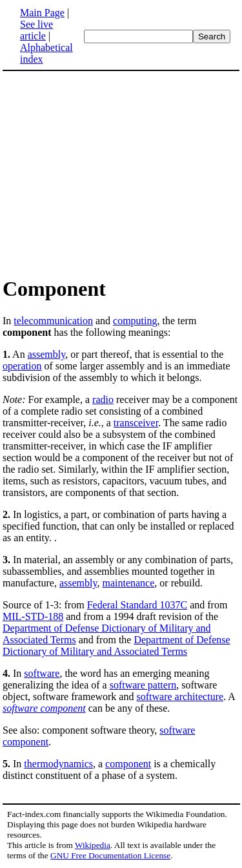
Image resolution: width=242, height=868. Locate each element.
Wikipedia (93, 845)
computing (135, 321)
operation (22, 366)
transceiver (136, 423)
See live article (36, 30)
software (42, 673)
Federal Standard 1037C (137, 605)
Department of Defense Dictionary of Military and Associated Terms (116, 646)
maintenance (128, 583)
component (128, 764)
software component (44, 708)
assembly (47, 354)
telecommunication (53, 321)
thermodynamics (58, 764)
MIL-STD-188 (33, 616)
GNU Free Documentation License (110, 855)
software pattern (143, 685)
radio (103, 399)
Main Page (42, 13)
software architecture (180, 697)
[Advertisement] (111, 173)
